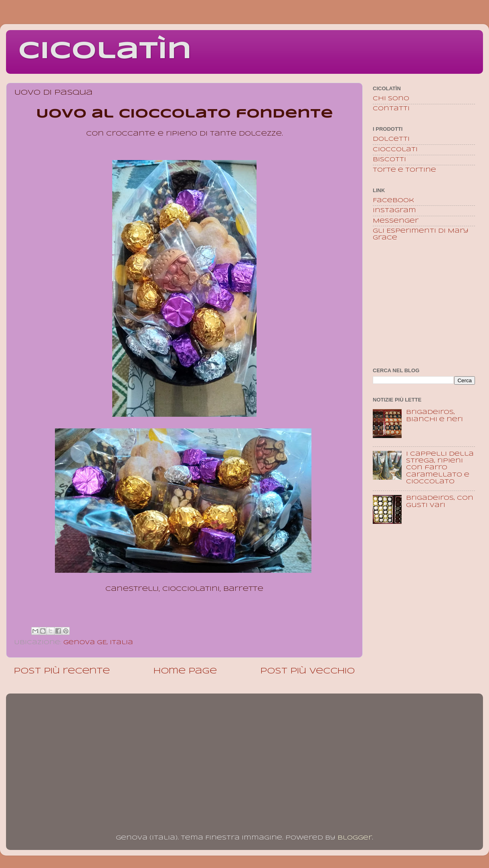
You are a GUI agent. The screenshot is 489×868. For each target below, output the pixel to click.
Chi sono (391, 99)
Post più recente (62, 671)
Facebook (393, 201)
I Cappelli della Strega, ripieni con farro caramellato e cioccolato (440, 468)
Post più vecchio (308, 671)
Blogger (355, 838)
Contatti (391, 109)
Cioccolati (395, 150)
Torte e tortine (404, 170)
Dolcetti (391, 139)
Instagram (394, 211)
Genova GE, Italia (98, 643)
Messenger (396, 221)
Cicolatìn (105, 51)
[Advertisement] (424, 305)
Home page (185, 671)
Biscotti (389, 160)
